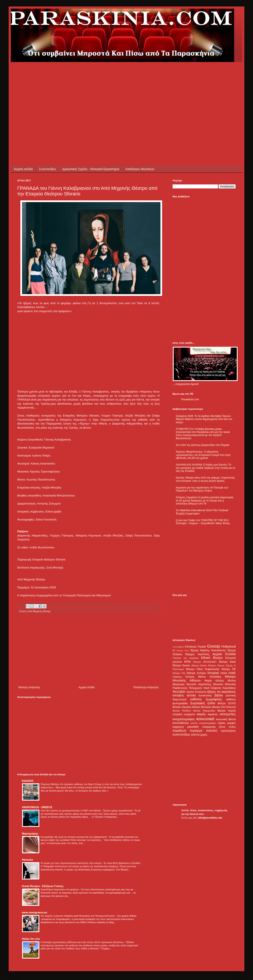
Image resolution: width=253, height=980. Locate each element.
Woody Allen (183, 650)
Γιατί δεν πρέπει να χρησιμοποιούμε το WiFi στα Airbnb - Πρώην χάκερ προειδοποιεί (87, 811)
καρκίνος (213, 714)
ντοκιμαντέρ (209, 727)
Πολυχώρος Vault (199, 688)
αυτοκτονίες (205, 696)
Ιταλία (224, 673)
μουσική (193, 727)
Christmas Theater (195, 647)
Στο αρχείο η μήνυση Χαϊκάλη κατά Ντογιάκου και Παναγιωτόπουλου (78, 916)
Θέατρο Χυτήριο (196, 673)
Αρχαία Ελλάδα (224, 654)
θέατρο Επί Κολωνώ (224, 707)
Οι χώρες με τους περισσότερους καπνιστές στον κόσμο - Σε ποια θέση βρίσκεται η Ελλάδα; (91, 863)
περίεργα (196, 731)
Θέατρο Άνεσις (181, 666)
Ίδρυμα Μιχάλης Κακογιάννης (208, 650)
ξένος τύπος (227, 727)
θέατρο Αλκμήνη (182, 707)
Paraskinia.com (190, 399)
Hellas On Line (31, 939)
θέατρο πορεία (227, 711)
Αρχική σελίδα (23, 169)
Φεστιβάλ (179, 692)
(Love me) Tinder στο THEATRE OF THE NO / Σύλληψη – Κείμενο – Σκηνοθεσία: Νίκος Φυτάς (203, 522)
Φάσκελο (27, 860)
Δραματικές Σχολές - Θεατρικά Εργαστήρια (91, 169)
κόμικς (222, 723)
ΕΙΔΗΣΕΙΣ (28, 781)
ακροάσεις (229, 692)
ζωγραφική (198, 703)
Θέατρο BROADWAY (205, 662)
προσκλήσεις (228, 731)
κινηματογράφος (184, 719)
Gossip (214, 646)
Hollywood (229, 646)
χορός (204, 735)
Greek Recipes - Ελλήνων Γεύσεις (43, 886)
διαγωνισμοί (179, 699)
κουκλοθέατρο (181, 723)
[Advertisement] (92, 92)
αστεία (191, 695)
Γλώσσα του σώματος (186, 658)
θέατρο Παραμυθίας (204, 711)
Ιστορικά (213, 673)
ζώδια (211, 703)
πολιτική (211, 731)
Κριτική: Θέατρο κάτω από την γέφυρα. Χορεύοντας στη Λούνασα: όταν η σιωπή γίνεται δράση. (205, 479)
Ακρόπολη (204, 654)
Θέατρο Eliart (227, 662)
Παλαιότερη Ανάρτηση (146, 687)
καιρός (201, 714)
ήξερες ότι (214, 692)
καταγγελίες (228, 714)
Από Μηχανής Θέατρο (39, 611)
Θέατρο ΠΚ (229, 669)
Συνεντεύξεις (47, 169)
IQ (174, 650)
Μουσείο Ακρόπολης (199, 684)
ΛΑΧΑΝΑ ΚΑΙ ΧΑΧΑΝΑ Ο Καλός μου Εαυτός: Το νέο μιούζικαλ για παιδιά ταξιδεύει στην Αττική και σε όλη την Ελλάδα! (206, 468)
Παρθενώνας (180, 688)
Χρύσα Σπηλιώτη (196, 692)
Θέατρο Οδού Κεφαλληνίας (203, 669)
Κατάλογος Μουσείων (140, 169)
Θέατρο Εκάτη (199, 666)
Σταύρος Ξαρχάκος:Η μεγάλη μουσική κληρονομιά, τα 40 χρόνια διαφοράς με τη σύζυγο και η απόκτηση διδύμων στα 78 (205, 500)
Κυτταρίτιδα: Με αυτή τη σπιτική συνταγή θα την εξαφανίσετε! (74, 837)
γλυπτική (231, 696)
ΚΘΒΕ (232, 673)
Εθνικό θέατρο (212, 658)
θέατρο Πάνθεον (182, 711)
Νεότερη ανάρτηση (29, 687)
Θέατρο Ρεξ (179, 673)
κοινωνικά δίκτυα (226, 719)
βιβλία (219, 695)
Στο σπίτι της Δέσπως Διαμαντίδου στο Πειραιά (203, 445)
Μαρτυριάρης (30, 834)
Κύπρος (190, 677)
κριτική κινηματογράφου (203, 723)
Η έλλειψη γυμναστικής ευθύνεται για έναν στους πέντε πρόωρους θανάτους (82, 942)
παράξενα (179, 731)
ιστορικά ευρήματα (184, 714)
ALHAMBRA (178, 647)
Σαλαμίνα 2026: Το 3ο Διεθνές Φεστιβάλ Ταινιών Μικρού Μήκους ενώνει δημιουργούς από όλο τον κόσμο (204, 419)
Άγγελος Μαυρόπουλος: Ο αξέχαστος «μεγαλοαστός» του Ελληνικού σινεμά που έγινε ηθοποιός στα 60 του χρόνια (203, 455)
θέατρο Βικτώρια (202, 707)
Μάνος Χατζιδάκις (210, 677)
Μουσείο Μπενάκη (224, 684)
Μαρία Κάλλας (214, 681)
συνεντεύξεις (181, 734)
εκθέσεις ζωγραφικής (206, 699)
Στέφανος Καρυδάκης (223, 688)
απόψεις (178, 695)
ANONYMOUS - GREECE (37, 807)
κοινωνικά (205, 719)
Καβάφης (177, 677)
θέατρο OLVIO (227, 703)
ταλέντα (195, 735)
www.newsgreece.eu (34, 913)
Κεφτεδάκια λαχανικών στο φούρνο (60, 889)
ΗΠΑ (187, 662)
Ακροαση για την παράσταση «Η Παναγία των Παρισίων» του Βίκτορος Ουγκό (202, 489)
